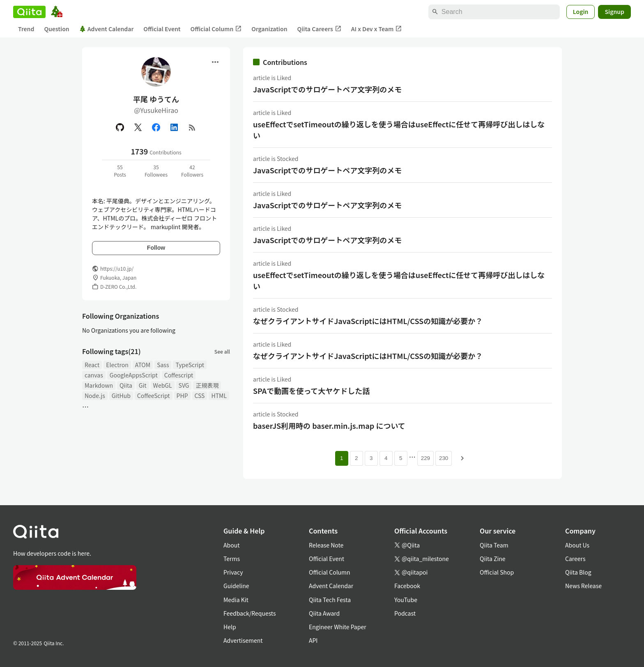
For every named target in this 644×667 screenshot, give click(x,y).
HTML (219, 396)
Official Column (216, 29)
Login (581, 11)
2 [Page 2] (356, 458)
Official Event (162, 29)
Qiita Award (324, 613)
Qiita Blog (578, 572)
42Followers (192, 171)
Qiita (126, 385)
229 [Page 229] (425, 458)
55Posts (120, 171)
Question (56, 29)
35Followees (156, 171)
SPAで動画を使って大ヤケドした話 (311, 391)
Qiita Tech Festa (330, 600)
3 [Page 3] (371, 458)
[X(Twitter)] (138, 127)
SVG (184, 385)
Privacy (233, 572)
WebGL (163, 385)
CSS (200, 396)
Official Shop (497, 572)
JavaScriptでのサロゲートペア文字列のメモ (327, 89)
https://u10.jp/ (117, 268)
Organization (269, 29)
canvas (94, 375)
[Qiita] (29, 12)
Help (230, 627)
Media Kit (236, 600)
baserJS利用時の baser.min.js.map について (329, 425)
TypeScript (190, 365)
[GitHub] (120, 127)
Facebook (407, 586)
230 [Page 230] (444, 458)
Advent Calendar (107, 29)
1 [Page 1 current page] (342, 458)
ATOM (143, 365)
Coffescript (179, 375)
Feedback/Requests (250, 613)
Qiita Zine (493, 559)
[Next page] (462, 458)
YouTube (406, 600)
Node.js (95, 396)
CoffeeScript (154, 396)
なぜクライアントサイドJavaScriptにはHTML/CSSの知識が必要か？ (368, 321)
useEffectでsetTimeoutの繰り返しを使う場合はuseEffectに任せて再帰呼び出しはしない (399, 130)
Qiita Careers (319, 29)
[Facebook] (156, 127)
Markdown (99, 385)
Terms (232, 559)
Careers (575, 559)
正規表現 (207, 385)
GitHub (121, 396)
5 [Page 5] (401, 458)
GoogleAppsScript (134, 375)
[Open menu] (215, 62)
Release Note (326, 545)
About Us (577, 545)
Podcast (405, 613)
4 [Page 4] (386, 458)
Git (143, 385)
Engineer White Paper (338, 627)
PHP (182, 396)
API (313, 640)
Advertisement (243, 640)
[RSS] (192, 127)
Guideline (236, 586)
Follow (156, 248)
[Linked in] (174, 127)
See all (222, 351)
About (231, 545)
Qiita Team (494, 545)
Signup (614, 11)
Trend (26, 29)
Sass (163, 365)
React (92, 365)
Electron (117, 365)
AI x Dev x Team (377, 29)
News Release (583, 586)
